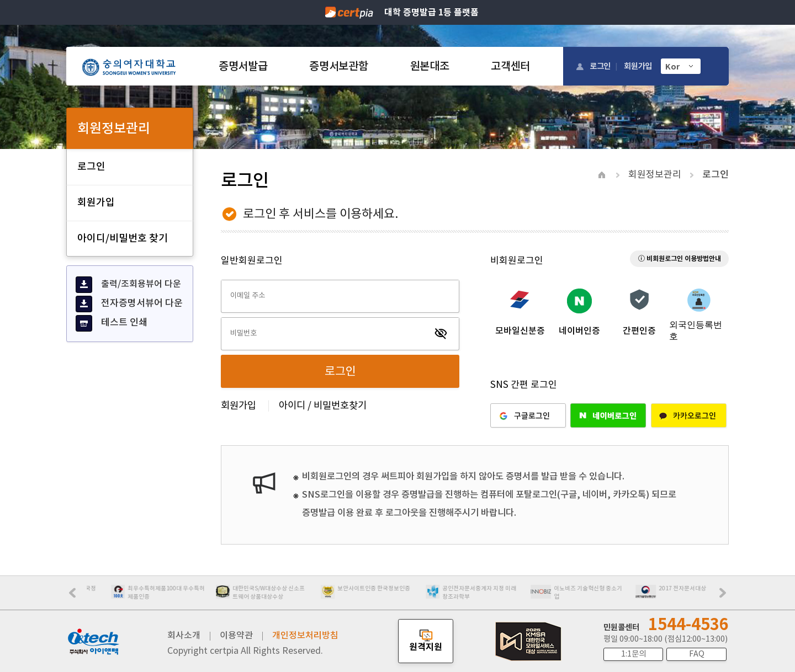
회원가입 (638, 66)
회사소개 (184, 635)
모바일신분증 (520, 330)
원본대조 (430, 66)
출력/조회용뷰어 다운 (128, 285)
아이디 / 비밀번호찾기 (323, 406)
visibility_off (441, 334)
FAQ (697, 654)
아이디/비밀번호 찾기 (123, 238)
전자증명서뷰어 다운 (129, 304)
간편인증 (639, 330)
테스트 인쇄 (112, 323)
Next (725, 596)
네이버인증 (579, 330)
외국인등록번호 (696, 330)
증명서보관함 (338, 66)
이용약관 (236, 635)
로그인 (600, 66)
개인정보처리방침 (305, 635)
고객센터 (510, 66)
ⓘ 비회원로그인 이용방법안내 (680, 258)
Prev (78, 596)
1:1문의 (634, 654)
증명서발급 (243, 66)
